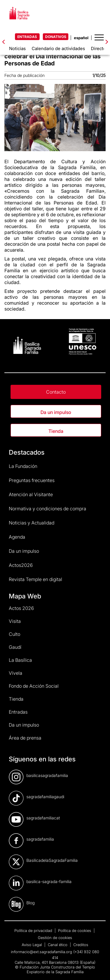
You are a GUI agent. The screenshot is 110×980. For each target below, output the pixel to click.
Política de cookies (75, 930)
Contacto (56, 392)
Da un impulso (56, 412)
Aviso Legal (32, 945)
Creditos (81, 945)
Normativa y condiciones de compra (48, 509)
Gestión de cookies (55, 938)
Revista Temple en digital (35, 579)
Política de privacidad (34, 930)
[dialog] (99, 968)
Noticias (17, 48)
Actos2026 (21, 565)
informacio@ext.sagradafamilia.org (42, 952)
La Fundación (23, 466)
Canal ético (58, 945)
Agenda (17, 537)
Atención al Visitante (31, 494)
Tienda (56, 431)
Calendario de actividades (58, 48)
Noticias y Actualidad (32, 523)
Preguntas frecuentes (32, 480)
